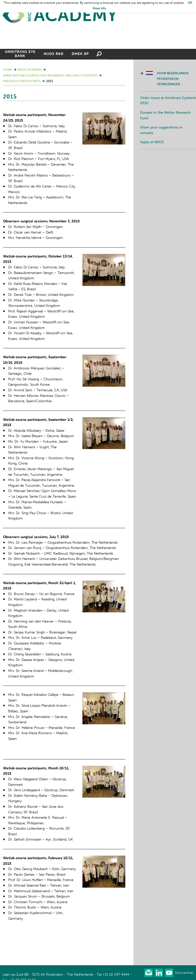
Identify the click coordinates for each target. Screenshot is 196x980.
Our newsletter (149, 973)
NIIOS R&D (54, 82)
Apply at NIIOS (152, 170)
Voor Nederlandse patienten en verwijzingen (173, 107)
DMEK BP (80, 82)
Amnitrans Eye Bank (20, 82)
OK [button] (190, 3)
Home (60, 15)
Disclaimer (184, 973)
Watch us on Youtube (169, 973)
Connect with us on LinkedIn (159, 973)
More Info (99, 9)
